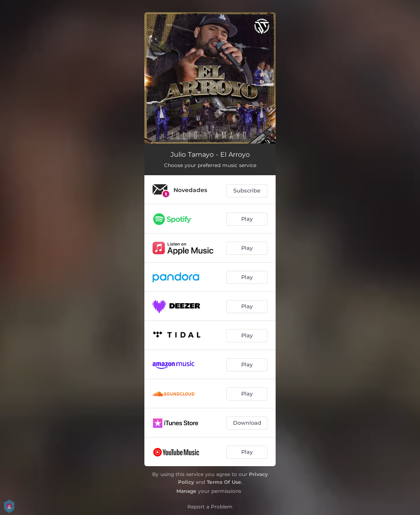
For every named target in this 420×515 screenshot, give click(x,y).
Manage (186, 491)
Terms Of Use (224, 482)
